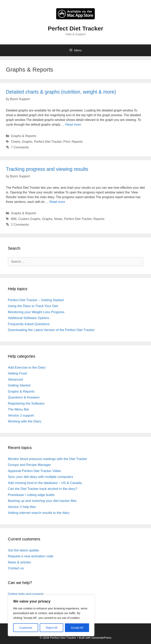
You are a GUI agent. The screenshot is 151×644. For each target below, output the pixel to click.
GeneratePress (101, 638)
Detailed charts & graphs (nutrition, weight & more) (61, 92)
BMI (14, 219)
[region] (51, 615)
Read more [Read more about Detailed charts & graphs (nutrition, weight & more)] (73, 125)
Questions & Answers (24, 397)
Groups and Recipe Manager (29, 465)
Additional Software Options (29, 318)
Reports (77, 142)
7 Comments (20, 147)
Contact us (16, 568)
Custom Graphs (29, 219)
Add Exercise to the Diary (27, 368)
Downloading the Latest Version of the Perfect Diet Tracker (51, 330)
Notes (58, 219)
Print (67, 142)
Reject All (52, 628)
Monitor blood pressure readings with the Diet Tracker (47, 459)
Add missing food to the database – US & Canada (45, 483)
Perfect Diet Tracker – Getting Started (36, 300)
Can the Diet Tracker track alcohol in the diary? (43, 489)
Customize (26, 628)
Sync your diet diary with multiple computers (41, 477)
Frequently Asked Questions (29, 324)
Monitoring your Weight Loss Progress (36, 312)
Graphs (27, 142)
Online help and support (26, 594)
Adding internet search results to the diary (39, 513)
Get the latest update (23, 550)
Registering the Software (26, 403)
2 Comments (20, 225)
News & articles (19, 562)
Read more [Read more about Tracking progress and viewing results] (57, 202)
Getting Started (19, 385)
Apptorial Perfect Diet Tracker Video (34, 471)
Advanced (15, 379)
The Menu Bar (18, 409)
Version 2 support (21, 415)
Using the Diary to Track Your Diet (33, 306)
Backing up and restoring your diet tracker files (42, 501)
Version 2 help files (22, 507)
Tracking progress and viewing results (47, 169)
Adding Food (17, 373)
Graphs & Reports (24, 136)
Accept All (77, 628)
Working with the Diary (25, 421)
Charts (16, 142)
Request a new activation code (31, 556)
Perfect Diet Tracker (75, 28)
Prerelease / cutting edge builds (31, 495)
